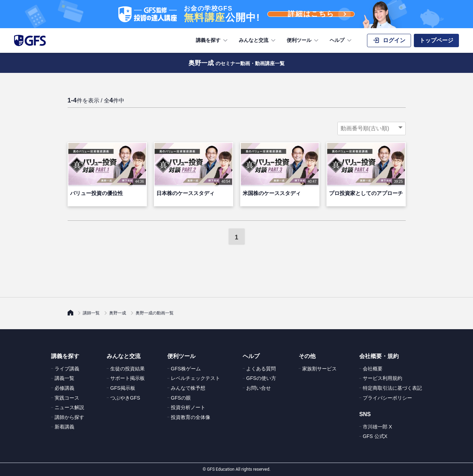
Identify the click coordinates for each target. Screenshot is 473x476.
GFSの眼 (181, 398)
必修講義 (64, 388)
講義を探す (212, 40)
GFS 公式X (375, 436)
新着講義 (64, 427)
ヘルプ (341, 40)
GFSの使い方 (261, 378)
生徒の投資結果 (127, 369)
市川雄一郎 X (377, 427)
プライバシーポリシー (387, 398)
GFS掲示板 (123, 388)
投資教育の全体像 (191, 417)
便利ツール (303, 40)
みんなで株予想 (188, 388)
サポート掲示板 (127, 378)
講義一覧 (64, 378)
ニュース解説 (69, 407)
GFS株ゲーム (186, 369)
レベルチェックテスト (195, 378)
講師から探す (69, 417)
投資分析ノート (188, 407)
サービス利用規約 (382, 378)
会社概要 (373, 369)
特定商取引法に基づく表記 (392, 388)
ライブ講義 (67, 369)
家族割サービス (319, 369)
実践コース (67, 398)
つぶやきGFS (125, 398)
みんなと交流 (258, 40)
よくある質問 (261, 369)
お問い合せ (259, 388)
